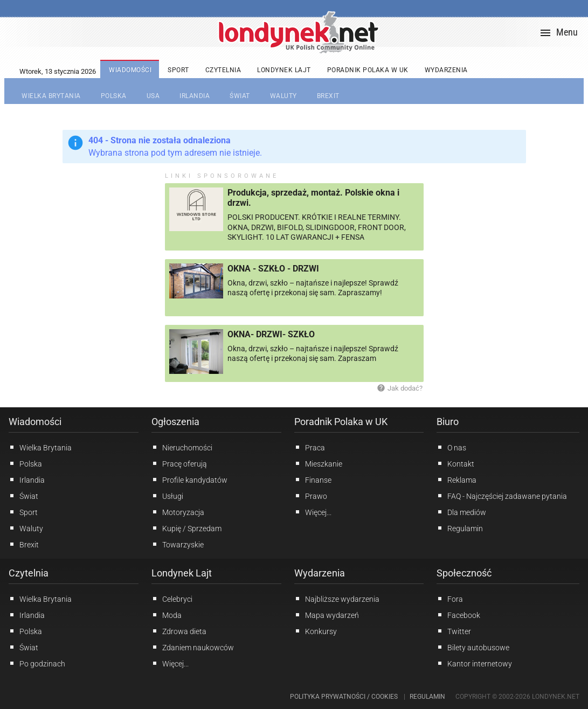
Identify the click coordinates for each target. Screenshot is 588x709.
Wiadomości (35, 422)
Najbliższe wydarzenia (337, 599)
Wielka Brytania (40, 447)
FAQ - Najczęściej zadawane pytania (502, 496)
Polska (25, 463)
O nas (451, 447)
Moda (167, 615)
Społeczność (464, 573)
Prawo (311, 496)
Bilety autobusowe (473, 647)
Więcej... (170, 663)
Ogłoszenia (175, 422)
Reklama (456, 479)
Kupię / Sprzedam (186, 528)
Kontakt (455, 463)
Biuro (448, 422)
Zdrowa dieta (179, 631)
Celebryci (172, 599)
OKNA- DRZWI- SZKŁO (271, 334)
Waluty (26, 528)
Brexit (24, 544)
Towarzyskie (178, 544)
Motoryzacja (178, 512)
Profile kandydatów (189, 479)
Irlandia (27, 479)
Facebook (458, 615)
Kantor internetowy (474, 663)
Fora (450, 599)
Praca (310, 447)
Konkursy (316, 631)
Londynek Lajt (182, 573)
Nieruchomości (182, 447)
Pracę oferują (179, 463)
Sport (23, 512)
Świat (23, 496)
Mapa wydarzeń (327, 615)
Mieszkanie (318, 463)
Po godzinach (37, 663)
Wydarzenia (320, 573)
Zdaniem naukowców (193, 647)
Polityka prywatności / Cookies (344, 697)
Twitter (454, 631)
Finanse (313, 479)
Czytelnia (29, 573)
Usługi (167, 496)
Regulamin (460, 528)
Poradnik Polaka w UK (341, 422)
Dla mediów (461, 512)
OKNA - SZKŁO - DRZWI (273, 269)
